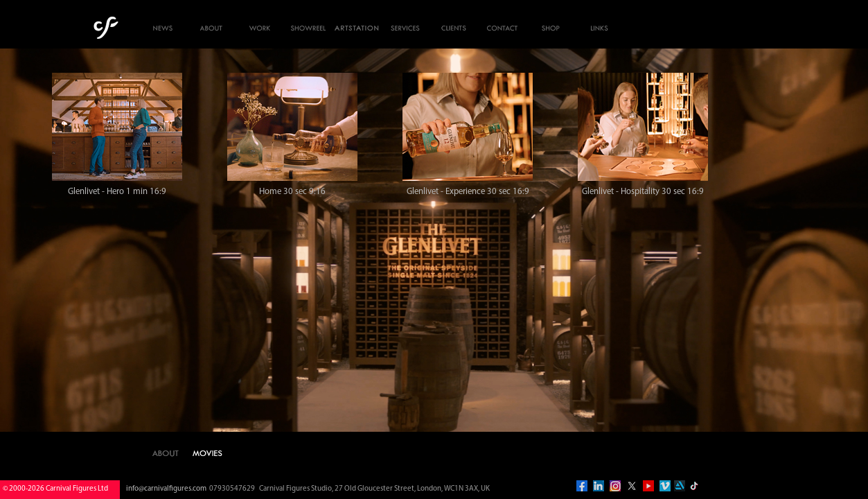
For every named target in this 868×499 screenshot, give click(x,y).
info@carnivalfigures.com (166, 489)
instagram (615, 486)
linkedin (599, 486)
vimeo (665, 486)
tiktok (694, 486)
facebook (582, 486)
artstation (680, 486)
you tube (648, 486)
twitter (632, 486)
